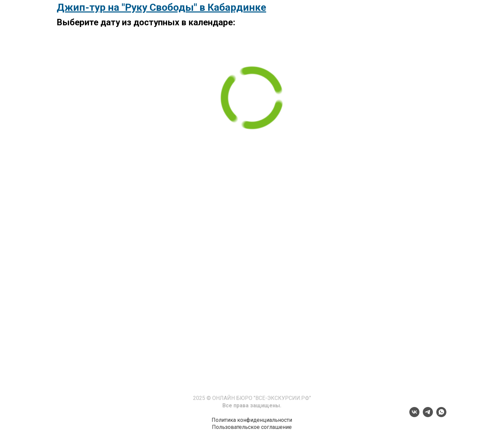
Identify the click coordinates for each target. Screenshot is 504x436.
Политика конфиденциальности (252, 420)
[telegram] (428, 415)
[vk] (414, 415)
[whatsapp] (441, 415)
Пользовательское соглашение (252, 427)
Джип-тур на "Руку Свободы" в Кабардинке (161, 7)
